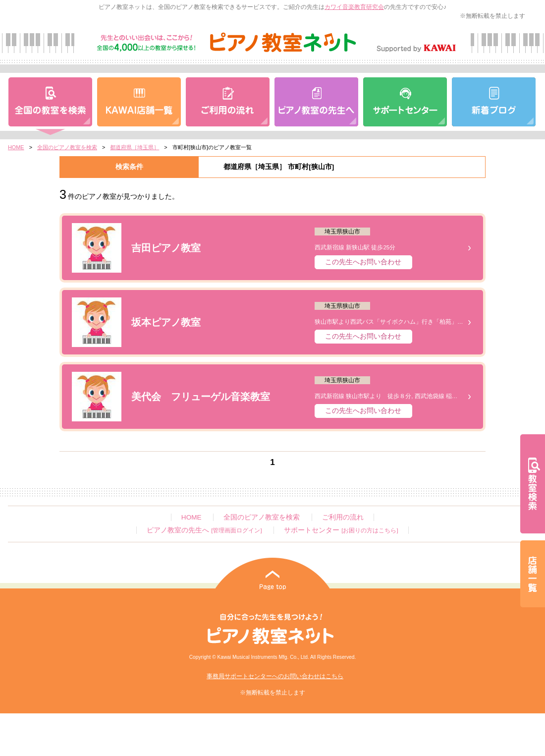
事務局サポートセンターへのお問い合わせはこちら (275, 676)
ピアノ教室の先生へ (204, 530)
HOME (16, 147)
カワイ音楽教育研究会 (354, 7)
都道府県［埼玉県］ (135, 147)
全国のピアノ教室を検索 (67, 147)
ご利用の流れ (343, 517)
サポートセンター (341, 530)
